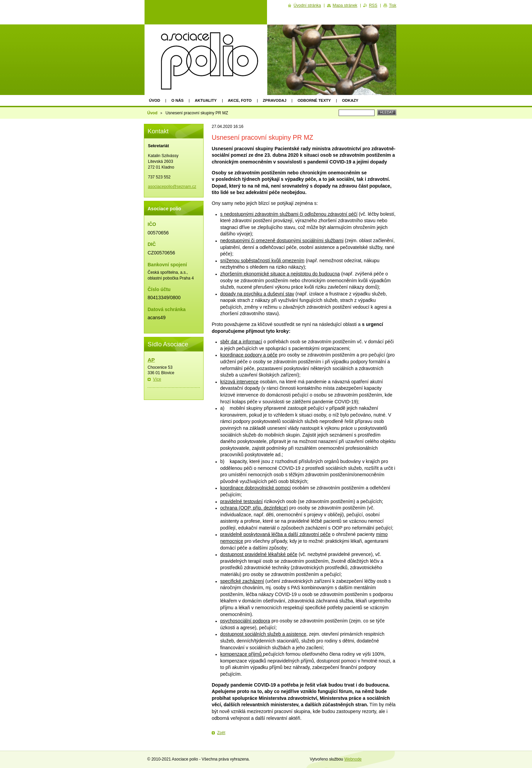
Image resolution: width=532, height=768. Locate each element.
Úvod (155, 100)
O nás (177, 100)
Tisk (393, 5)
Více (157, 379)
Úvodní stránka (307, 5)
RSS (373, 5)
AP (151, 360)
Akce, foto (240, 100)
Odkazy (350, 100)
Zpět (221, 733)
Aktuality (206, 100)
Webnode (353, 759)
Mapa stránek (345, 5)
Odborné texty (314, 100)
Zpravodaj (275, 100)
